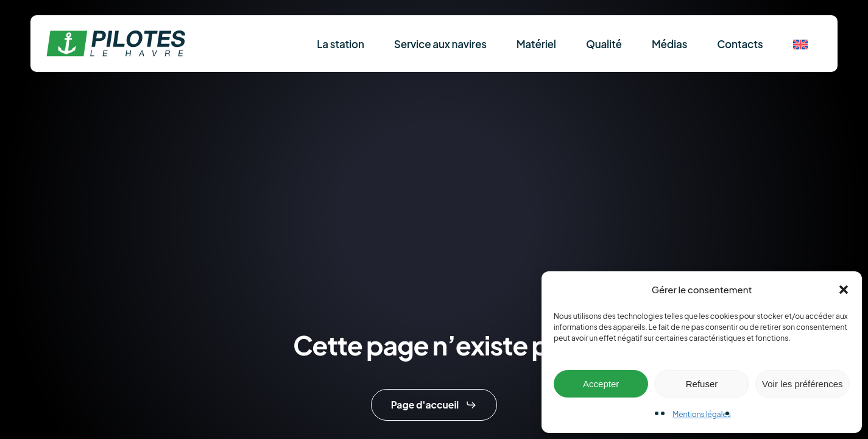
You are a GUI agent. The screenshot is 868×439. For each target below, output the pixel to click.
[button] (844, 290)
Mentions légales (702, 414)
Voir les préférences (803, 384)
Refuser (702, 384)
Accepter (601, 384)
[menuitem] (800, 44)
